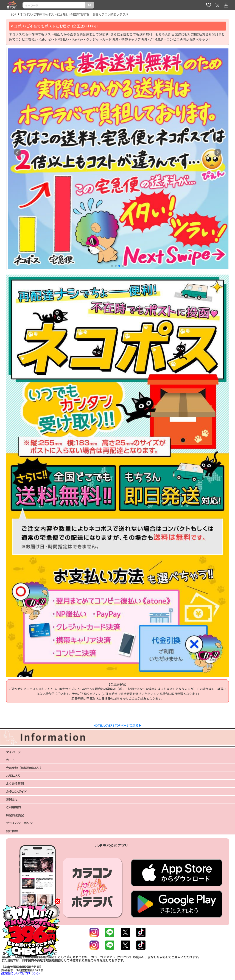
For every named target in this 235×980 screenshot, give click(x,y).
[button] (112, 266)
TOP (14, 14)
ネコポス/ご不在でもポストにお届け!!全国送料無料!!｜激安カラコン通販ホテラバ (74, 14)
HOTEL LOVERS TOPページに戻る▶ (118, 725)
